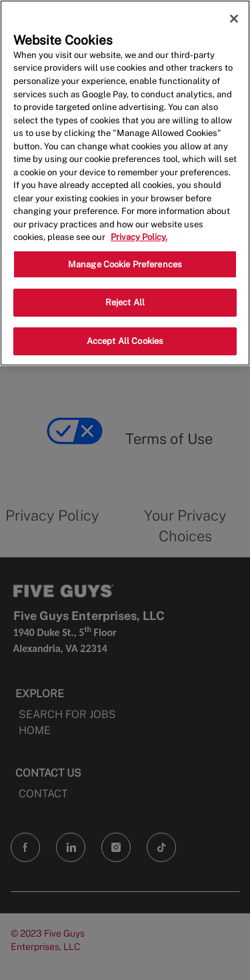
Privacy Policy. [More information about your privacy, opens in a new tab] (139, 237)
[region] (125, 183)
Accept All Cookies (125, 341)
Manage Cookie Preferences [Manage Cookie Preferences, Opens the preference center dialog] (125, 264)
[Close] (234, 19)
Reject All (125, 302)
